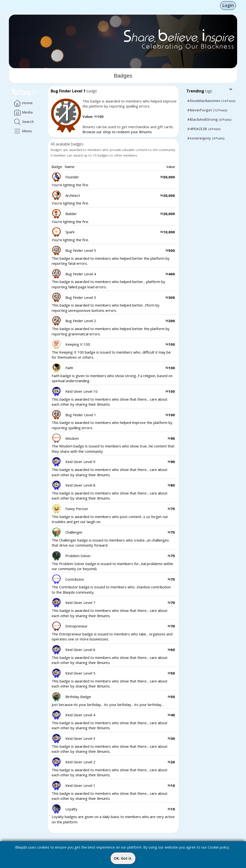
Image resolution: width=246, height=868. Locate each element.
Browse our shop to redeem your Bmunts (117, 132)
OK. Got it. (123, 858)
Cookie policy (218, 847)
